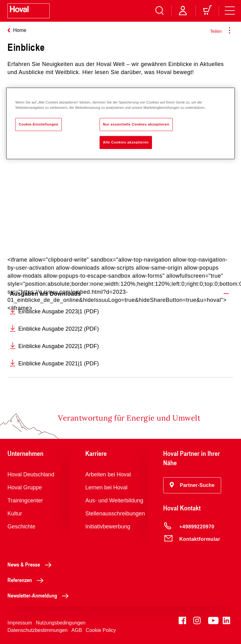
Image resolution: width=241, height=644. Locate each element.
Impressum (20, 623)
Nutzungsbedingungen (61, 623)
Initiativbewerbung (108, 527)
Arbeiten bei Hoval (108, 474)
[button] (192, 485)
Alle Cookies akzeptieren (126, 142)
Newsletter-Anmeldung (40, 595)
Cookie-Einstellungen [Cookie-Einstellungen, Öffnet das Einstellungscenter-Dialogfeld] (38, 124)
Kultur (15, 514)
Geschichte (21, 527)
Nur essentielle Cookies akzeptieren (136, 124)
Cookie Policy (101, 630)
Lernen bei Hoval (106, 487)
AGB (77, 630)
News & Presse (31, 564)
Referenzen (27, 580)
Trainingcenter (25, 501)
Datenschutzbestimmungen (38, 630)
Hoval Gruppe (25, 487)
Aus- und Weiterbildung (114, 501)
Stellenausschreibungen (115, 514)
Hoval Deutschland (31, 474)
